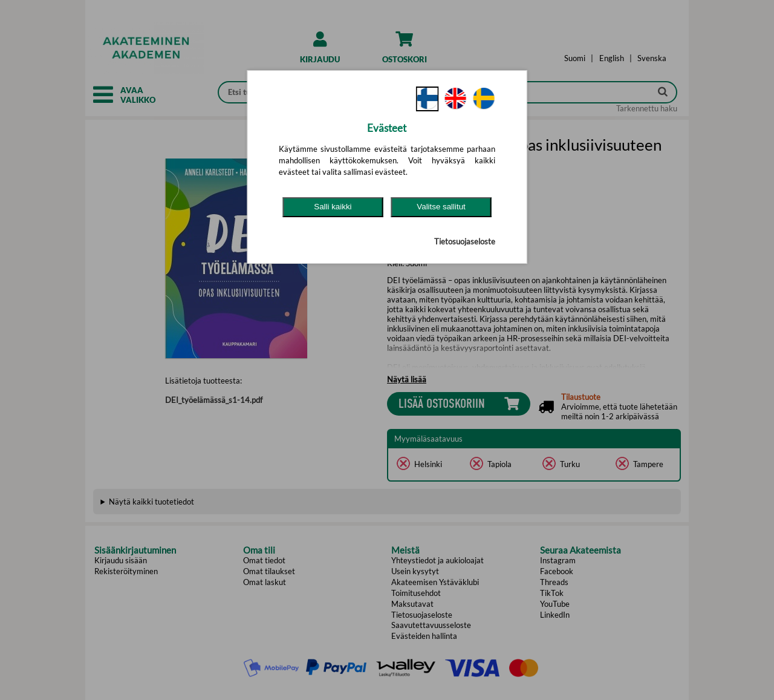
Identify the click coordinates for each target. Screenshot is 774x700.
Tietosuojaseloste (465, 241)
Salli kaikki (333, 207)
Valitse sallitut (441, 207)
